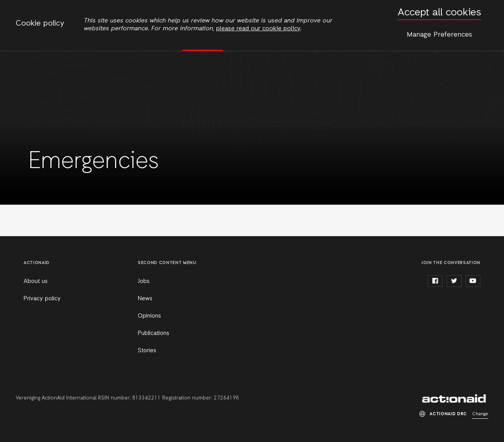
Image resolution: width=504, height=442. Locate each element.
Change (480, 414)
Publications (154, 333)
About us (36, 281)
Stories (147, 351)
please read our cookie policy (258, 29)
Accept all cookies (439, 13)
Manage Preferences (439, 35)
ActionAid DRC (455, 399)
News (145, 299)
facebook (435, 281)
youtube (473, 281)
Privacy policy (42, 299)
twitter (454, 281)
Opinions (149, 316)
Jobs (144, 281)
